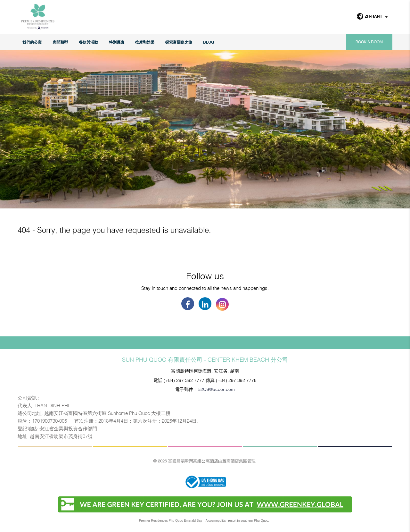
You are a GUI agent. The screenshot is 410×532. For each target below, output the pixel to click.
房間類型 (60, 42)
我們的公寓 (32, 42)
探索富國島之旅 (179, 42)
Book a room (369, 42)
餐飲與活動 (88, 42)
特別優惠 (117, 42)
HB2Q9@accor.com (215, 389)
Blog (209, 42)
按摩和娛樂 (145, 42)
